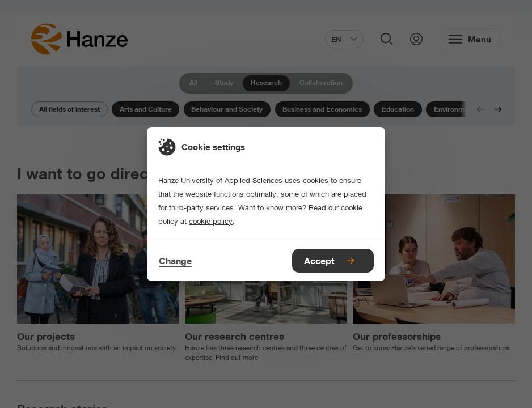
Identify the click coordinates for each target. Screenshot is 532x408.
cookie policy (211, 221)
